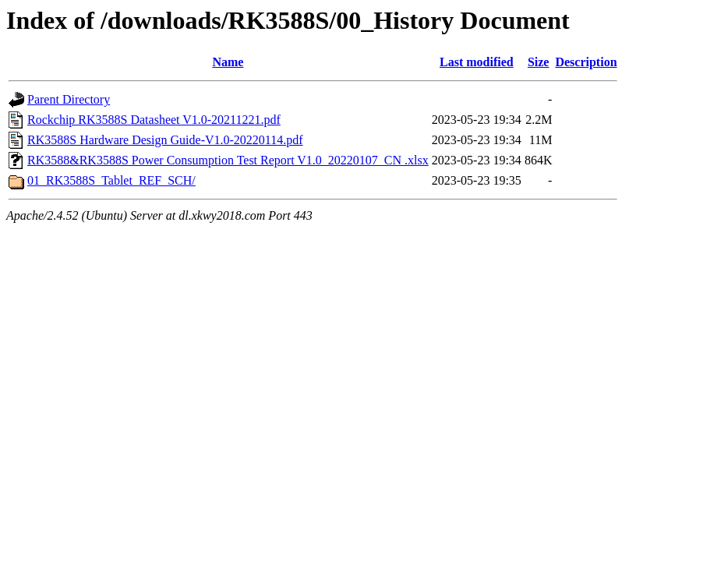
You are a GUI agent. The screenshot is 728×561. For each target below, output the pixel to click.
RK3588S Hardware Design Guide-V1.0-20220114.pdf (165, 140)
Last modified (477, 62)
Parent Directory (69, 99)
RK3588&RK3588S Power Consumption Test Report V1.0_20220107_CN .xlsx (228, 160)
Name (228, 62)
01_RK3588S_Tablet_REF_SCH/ (111, 180)
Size (539, 62)
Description (586, 62)
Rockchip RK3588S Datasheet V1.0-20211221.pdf (154, 120)
